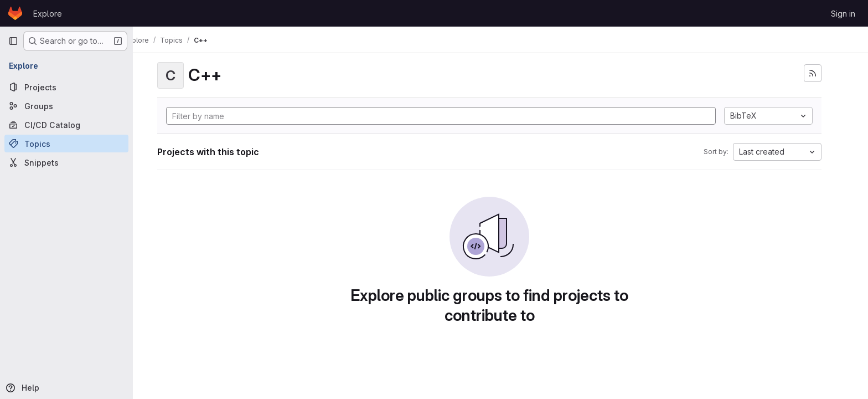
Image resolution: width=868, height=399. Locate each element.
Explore (48, 14)
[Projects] (66, 87)
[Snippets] (66, 162)
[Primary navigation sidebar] (13, 41)
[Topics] (66, 144)
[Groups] (66, 106)
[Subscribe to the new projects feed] (824, 73)
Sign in (843, 14)
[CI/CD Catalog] (66, 125)
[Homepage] (15, 13)
